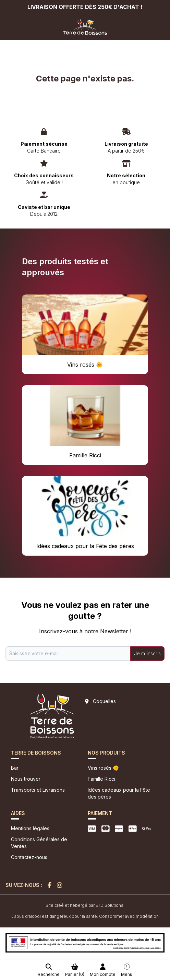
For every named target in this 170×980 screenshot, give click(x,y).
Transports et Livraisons (38, 790)
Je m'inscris (147, 653)
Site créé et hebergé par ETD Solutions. (85, 905)
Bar (15, 768)
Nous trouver (26, 779)
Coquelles (104, 701)
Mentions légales (30, 828)
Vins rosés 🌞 (103, 768)
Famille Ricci (101, 779)
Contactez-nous (29, 857)
